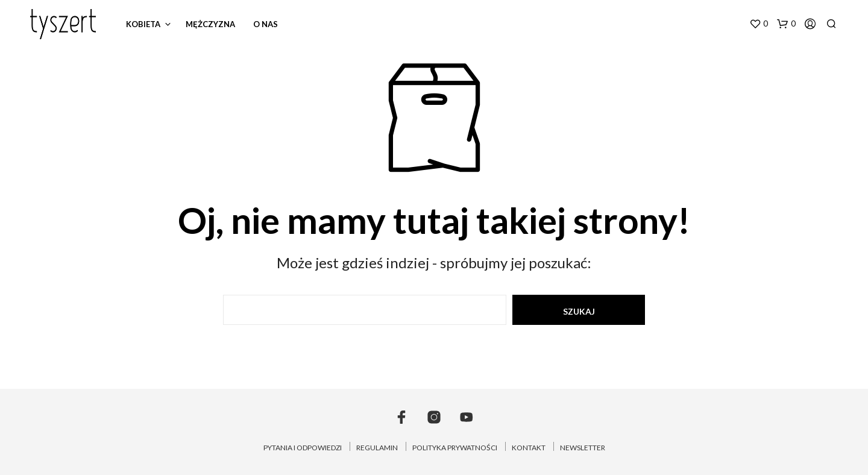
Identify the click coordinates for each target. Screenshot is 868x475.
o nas (266, 24)
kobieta (143, 24)
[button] (759, 24)
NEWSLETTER (583, 448)
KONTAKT (529, 448)
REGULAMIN (377, 448)
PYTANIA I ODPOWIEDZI (303, 448)
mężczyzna (210, 24)
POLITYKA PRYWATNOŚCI (455, 448)
